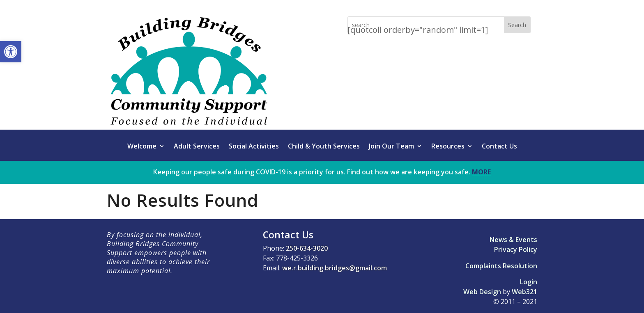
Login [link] (529, 282)
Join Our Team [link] (391, 147)
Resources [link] (448, 147)
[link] (11, 52)
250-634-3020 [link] (307, 248)
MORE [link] (481, 172)
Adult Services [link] (197, 147)
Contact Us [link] (499, 147)
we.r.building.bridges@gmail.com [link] (335, 268)
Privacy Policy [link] (516, 249)
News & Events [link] (513, 240)
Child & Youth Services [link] (324, 147)
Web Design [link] (482, 292)
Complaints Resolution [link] (501, 266)
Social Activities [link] (254, 147)
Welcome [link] (142, 147)
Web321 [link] (524, 292)
